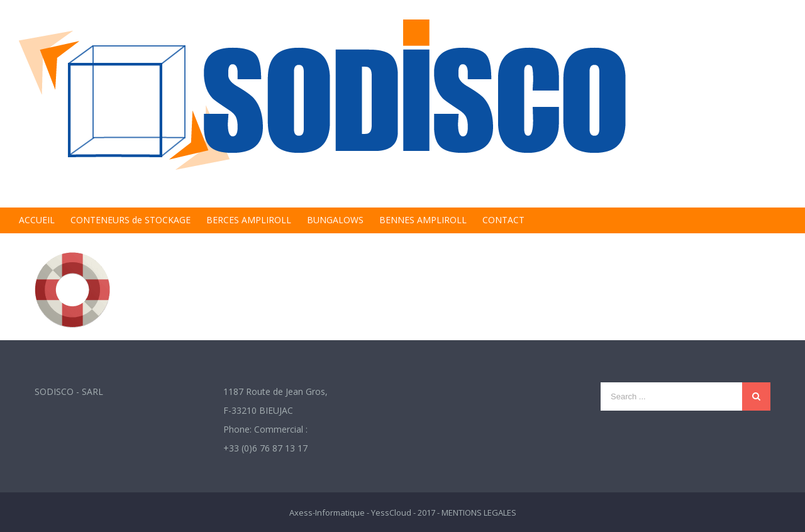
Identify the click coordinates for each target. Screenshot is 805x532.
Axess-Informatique (327, 513)
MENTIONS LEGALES (479, 513)
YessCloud (391, 513)
